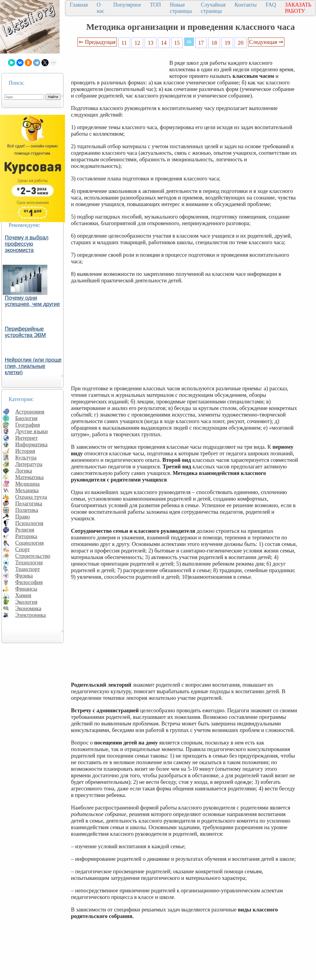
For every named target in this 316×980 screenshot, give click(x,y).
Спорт (23, 549)
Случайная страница (213, 8)
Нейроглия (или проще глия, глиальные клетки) (33, 366)
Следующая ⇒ (266, 42)
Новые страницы (181, 8)
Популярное (127, 5)
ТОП (155, 5)
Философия (29, 582)
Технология (29, 562)
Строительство (33, 556)
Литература (29, 464)
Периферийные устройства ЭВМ (25, 332)
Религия (25, 530)
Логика (24, 471)
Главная (79, 5)
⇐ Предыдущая (97, 42)
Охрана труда (31, 497)
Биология (26, 418)
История (25, 451)
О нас (100, 8)
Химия (23, 595)
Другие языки (31, 431)
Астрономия (30, 412)
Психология (29, 523)
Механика (27, 490)
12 (137, 43)
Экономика (28, 608)
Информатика (31, 444)
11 (124, 43)
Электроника (31, 615)
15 (177, 43)
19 (228, 43)
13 (151, 43)
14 (164, 43)
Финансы (26, 589)
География (28, 425)
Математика (30, 477)
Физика (24, 576)
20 (241, 43)
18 (214, 43)
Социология (30, 543)
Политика (27, 510)
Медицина (27, 484)
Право (23, 517)
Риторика (26, 536)
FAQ (271, 5)
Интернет (27, 438)
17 (201, 43)
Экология (26, 602)
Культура (26, 458)
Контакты (246, 5)
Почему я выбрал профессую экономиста (27, 244)
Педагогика (29, 503)
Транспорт (28, 569)
